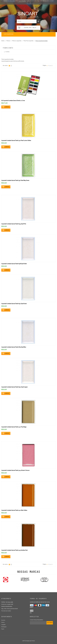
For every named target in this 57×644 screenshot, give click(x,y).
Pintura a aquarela (17, 41)
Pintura (8, 41)
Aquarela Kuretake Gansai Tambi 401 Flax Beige (14, 427)
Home (3, 41)
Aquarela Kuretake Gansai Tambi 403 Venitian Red (14, 550)
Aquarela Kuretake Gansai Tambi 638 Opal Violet (14, 264)
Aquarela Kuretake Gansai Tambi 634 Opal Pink (14, 224)
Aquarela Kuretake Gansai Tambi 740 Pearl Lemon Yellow (16, 141)
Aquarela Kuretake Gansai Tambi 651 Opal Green (14, 304)
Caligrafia (3, 625)
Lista (11, 66)
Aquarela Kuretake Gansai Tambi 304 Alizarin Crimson (15, 470)
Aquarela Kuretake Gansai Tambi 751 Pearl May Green (15, 181)
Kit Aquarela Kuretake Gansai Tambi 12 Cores (13, 101)
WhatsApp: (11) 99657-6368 (22, 1)
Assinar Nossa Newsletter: (37, 620)
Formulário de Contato (6, 611)
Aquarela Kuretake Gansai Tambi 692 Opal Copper (14, 387)
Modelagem (4, 627)
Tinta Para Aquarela (28, 41)
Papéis (3, 629)
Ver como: (5, 66)
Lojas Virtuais (32, 641)
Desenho (3, 620)
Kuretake (7, 52)
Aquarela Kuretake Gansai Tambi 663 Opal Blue (14, 347)
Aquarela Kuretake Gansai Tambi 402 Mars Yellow (14, 510)
